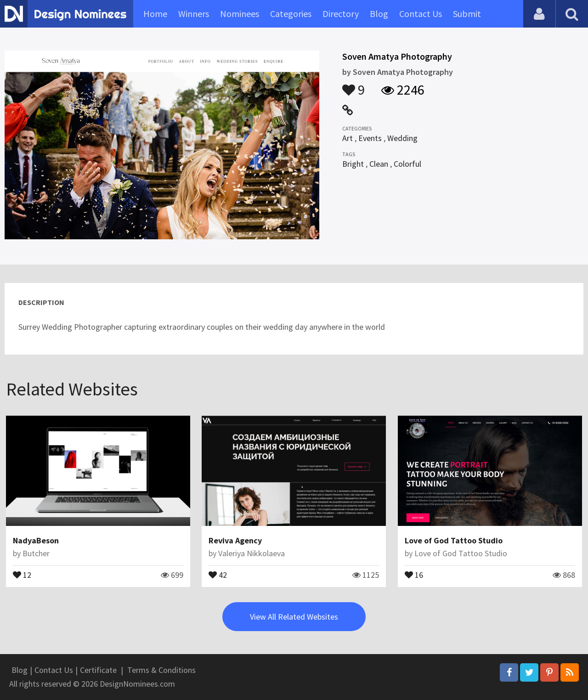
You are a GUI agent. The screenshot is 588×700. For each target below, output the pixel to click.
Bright (353, 164)
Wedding (402, 138)
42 (218, 574)
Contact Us (421, 14)
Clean (379, 164)
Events (370, 138)
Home (155, 14)
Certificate (98, 670)
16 (414, 574)
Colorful (407, 164)
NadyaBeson (36, 540)
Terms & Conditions (161, 670)
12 (22, 574)
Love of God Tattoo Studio (454, 540)
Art (348, 138)
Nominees (240, 14)
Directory (341, 14)
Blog (379, 14)
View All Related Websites (294, 617)
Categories (291, 14)
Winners (194, 14)
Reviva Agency (235, 540)
